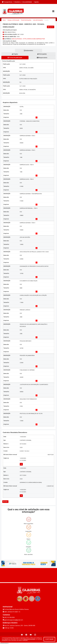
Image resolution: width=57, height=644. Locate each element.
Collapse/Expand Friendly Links (4, 643)
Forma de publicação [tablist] (15, 58)
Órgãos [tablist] (15, 54)
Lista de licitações (38, 20)
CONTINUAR (49, 639)
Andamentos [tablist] (28, 51)
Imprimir (51, 27)
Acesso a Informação (13, 20)
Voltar (5, 502)
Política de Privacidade (29, 639)
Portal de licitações (26, 20)
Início (4, 20)
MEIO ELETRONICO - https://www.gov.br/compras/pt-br (28, 39)
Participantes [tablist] (42, 54)
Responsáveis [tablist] (42, 58)
